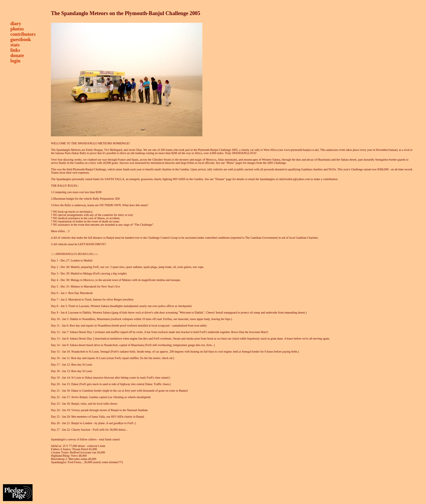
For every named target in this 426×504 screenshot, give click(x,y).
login (15, 61)
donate (17, 55)
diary (16, 24)
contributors (23, 34)
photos (17, 29)
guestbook (21, 39)
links (15, 50)
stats (15, 45)
